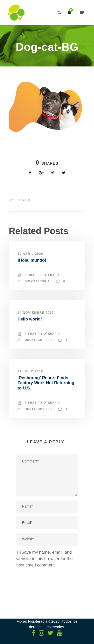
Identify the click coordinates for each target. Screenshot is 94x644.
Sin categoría (37, 281)
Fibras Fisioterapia (42, 275)
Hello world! (30, 319)
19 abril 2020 (30, 254)
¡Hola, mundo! (32, 260)
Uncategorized (38, 340)
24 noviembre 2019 (36, 313)
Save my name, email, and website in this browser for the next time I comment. (44, 559)
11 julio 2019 (30, 371)
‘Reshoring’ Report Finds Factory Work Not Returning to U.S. (46, 383)
